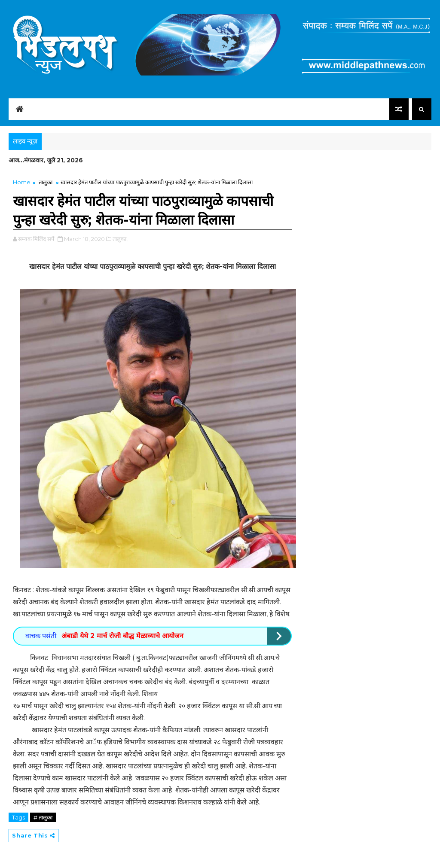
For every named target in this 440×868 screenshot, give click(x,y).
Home (22, 182)
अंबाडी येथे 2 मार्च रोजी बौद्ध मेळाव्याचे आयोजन (122, 636)
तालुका (46, 182)
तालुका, (120, 239)
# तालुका (43, 817)
